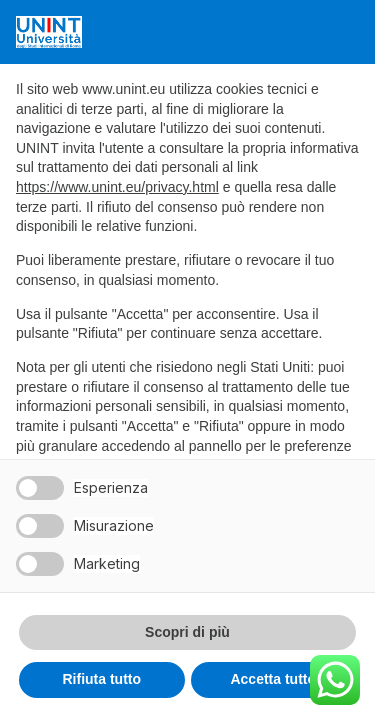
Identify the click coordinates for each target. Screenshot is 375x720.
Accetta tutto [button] (273, 679)
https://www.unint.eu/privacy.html (117, 187)
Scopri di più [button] (187, 632)
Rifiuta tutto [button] (101, 679)
